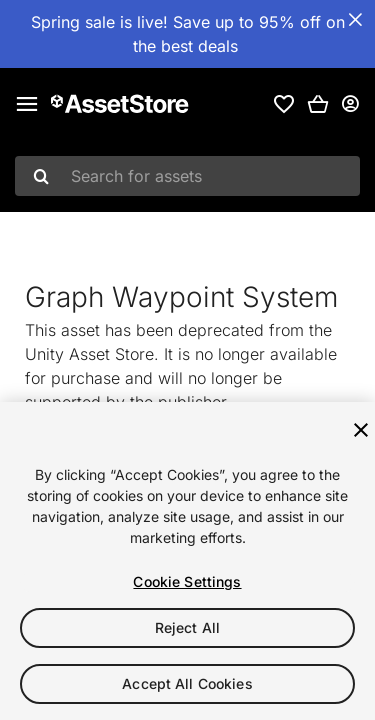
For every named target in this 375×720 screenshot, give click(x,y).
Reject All (187, 627)
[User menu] (350, 104)
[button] (318, 104)
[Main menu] (27, 104)
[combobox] (187, 176)
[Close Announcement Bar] (355, 20)
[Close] (361, 430)
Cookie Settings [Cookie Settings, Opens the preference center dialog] (187, 581)
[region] (187, 561)
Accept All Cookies (187, 683)
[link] (284, 104)
